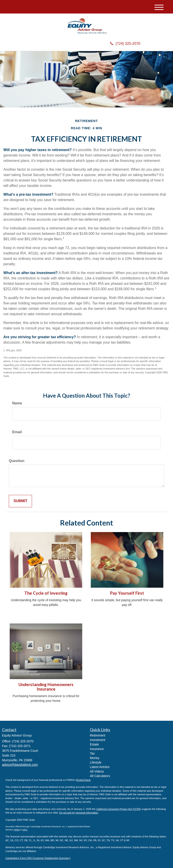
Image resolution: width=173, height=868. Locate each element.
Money (95, 758)
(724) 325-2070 (125, 44)
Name (17, 403)
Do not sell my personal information (79, 813)
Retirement (98, 735)
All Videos (97, 771)
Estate (94, 744)
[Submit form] (20, 501)
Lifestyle (96, 762)
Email (17, 432)
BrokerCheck (84, 780)
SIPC (25, 830)
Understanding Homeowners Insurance (46, 687)
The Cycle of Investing (46, 593)
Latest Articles (100, 767)
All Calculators (100, 776)
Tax (92, 753)
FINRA (17, 830)
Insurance (97, 749)
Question (17, 461)
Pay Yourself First (127, 593)
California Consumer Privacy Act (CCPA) (118, 809)
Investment (98, 740)
